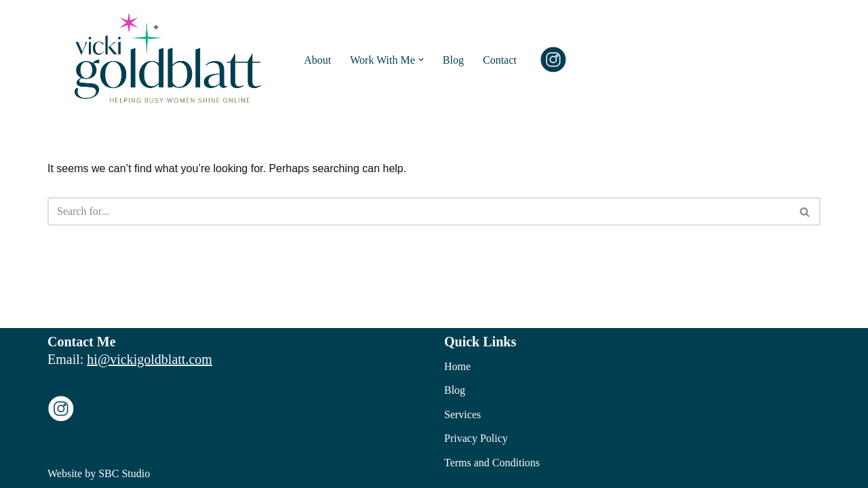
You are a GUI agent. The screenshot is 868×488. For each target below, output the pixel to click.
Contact (500, 60)
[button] (421, 60)
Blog (453, 60)
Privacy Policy (476, 438)
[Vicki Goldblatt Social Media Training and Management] (171, 60)
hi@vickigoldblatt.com (150, 359)
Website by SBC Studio (99, 473)
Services (462, 414)
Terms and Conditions (492, 463)
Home (457, 366)
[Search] (419, 211)
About (317, 60)
